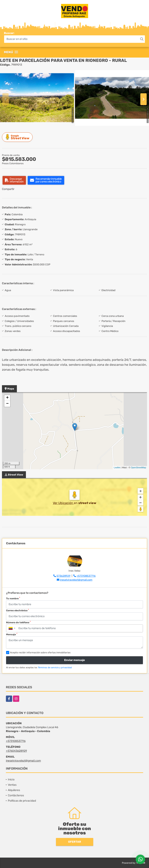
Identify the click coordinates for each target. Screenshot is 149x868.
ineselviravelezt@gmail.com (76, 580)
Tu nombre (13, 598)
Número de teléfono (18, 622)
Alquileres (14, 790)
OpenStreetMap (138, 467)
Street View (18, 137)
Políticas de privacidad (22, 801)
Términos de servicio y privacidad (55, 668)
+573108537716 (86, 576)
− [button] (7, 404)
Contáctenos (16, 795)
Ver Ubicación (63, 503)
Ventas (12, 785)
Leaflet (117, 467)
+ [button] (7, 398)
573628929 (64, 576)
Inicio (11, 780)
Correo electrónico (17, 610)
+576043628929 (16, 751)
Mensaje (12, 634)
